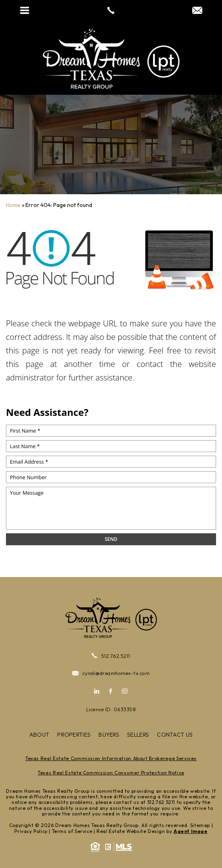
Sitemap (200, 825)
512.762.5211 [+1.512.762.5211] (111, 656)
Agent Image (191, 831)
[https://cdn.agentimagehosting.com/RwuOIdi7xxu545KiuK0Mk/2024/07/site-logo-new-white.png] (111, 58)
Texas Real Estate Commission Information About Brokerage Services (111, 758)
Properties (74, 735)
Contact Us (175, 735)
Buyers (109, 735)
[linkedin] (99, 691)
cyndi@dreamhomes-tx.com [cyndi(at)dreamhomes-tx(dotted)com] (111, 673)
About (40, 735)
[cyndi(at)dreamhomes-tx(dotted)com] (197, 11)
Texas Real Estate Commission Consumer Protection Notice (111, 773)
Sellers (138, 735)
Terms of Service (72, 831)
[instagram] (123, 691)
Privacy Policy (31, 831)
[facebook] (111, 691)
